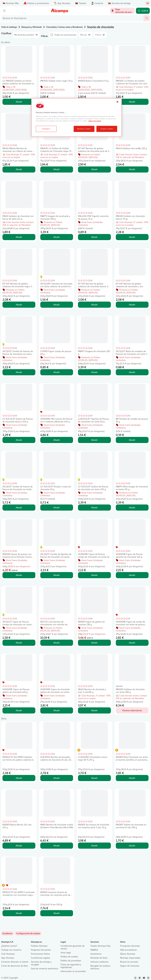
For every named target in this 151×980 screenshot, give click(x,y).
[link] (28, 933)
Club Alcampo (8, 954)
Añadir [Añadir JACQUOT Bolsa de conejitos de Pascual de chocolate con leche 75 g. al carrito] (132, 372)
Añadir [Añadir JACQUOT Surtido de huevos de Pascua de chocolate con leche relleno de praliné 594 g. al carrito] (19, 507)
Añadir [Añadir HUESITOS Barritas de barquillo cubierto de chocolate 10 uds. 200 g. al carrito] (57, 778)
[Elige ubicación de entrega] (122, 11)
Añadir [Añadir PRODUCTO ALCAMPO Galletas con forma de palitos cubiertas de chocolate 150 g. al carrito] (19, 778)
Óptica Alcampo (128, 954)
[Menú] (4, 11)
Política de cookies (69, 956)
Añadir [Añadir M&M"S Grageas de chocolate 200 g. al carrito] (94, 372)
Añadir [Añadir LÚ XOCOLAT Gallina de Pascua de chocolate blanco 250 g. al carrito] (19, 440)
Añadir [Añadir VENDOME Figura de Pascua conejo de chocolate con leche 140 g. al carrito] (94, 575)
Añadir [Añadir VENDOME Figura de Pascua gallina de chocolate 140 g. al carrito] (19, 710)
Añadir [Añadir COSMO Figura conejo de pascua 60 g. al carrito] (57, 372)
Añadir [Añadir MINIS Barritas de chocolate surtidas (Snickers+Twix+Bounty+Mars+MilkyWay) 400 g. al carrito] (57, 846)
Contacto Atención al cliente (15, 962)
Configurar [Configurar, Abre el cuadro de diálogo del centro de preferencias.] (46, 129)
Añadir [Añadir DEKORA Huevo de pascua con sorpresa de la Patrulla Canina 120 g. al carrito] (19, 575)
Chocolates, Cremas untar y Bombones (64, 27)
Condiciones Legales (40, 958)
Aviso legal (66, 952)
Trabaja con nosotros (11, 950)
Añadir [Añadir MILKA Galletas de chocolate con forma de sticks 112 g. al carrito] (19, 237)
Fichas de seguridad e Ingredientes (71, 966)
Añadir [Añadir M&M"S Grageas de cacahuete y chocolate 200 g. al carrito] (57, 237)
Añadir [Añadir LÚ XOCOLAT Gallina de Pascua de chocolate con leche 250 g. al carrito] (94, 507)
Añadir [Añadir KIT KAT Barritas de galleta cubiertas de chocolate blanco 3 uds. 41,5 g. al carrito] (94, 305)
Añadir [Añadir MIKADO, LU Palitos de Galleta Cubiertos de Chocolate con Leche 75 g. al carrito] (132, 102)
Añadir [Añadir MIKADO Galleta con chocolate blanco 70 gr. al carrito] (132, 237)
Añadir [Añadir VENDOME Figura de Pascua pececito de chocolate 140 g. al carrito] (132, 575)
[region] (76, 118)
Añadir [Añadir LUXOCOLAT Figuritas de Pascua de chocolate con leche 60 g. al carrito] (94, 440)
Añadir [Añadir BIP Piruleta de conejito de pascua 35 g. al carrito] (132, 440)
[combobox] (72, 18)
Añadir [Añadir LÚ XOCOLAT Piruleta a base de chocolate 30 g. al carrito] (57, 507)
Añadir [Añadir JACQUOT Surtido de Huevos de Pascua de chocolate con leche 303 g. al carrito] (19, 372)
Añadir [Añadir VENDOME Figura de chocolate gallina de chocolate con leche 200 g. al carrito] (57, 710)
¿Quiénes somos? (9, 946)
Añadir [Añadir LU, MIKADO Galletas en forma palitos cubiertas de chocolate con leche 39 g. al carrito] (19, 102)
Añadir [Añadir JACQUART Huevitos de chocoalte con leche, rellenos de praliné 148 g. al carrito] (57, 305)
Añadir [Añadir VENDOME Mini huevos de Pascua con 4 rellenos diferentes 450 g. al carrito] (57, 440)
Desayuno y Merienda (32, 27)
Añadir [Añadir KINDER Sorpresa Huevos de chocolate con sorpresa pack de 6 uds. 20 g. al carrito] (57, 913)
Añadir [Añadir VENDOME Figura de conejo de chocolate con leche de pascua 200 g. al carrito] (132, 643)
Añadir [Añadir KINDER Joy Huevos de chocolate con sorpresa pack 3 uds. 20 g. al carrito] (94, 846)
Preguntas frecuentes (41, 950)
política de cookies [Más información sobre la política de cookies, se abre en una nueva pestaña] (95, 121)
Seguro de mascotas (130, 966)
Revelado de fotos (99, 958)
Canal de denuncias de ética (15, 966)
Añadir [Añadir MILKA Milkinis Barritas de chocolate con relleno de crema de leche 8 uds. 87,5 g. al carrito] (19, 169)
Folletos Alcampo (39, 946)
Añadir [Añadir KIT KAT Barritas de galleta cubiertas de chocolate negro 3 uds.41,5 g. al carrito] (19, 305)
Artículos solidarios (99, 962)
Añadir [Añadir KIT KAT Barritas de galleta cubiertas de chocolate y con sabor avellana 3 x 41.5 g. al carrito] (132, 305)
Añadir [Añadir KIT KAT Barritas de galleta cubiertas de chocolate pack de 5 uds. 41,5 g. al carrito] (94, 169)
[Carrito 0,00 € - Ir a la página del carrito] (143, 11)
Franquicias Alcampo (130, 946)
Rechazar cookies (84, 129)
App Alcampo (8, 958)
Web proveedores (128, 950)
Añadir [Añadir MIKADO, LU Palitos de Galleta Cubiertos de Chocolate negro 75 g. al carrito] (57, 169)
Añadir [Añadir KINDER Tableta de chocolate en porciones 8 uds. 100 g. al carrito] (132, 846)
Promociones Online (40, 954)
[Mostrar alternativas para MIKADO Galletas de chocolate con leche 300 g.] (132, 710)
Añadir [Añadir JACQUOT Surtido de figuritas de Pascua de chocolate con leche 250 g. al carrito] (57, 575)
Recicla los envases (129, 962)
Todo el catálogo (9, 27)
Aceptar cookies (107, 129)
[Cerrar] (117, 102)
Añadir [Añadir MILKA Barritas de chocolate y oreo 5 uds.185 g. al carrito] (94, 710)
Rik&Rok (94, 950)
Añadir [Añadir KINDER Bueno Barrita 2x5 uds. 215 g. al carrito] (19, 846)
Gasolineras (96, 954)
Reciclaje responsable (130, 958)
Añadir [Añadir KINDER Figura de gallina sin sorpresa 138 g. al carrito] (94, 643)
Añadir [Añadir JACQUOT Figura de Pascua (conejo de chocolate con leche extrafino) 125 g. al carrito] (19, 643)
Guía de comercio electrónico (45, 968)
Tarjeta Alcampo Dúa (100, 946)
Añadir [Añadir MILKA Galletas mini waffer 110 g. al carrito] (132, 169)
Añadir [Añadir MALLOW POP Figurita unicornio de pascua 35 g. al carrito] (94, 237)
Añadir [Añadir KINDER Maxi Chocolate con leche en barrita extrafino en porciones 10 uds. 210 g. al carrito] (132, 778)
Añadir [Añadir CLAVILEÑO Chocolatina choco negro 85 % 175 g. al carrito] (94, 778)
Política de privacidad (71, 960)
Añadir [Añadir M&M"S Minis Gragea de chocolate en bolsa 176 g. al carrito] (132, 507)
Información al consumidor (73, 971)
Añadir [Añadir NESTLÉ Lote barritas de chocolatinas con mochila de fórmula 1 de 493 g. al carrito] (57, 643)
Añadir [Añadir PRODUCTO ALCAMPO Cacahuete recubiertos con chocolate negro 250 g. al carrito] (19, 913)
